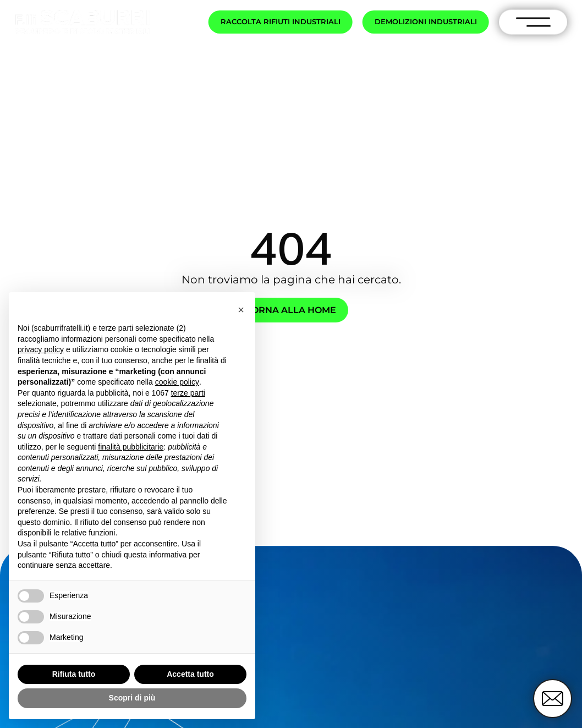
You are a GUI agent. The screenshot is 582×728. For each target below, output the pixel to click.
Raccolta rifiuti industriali (281, 21)
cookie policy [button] (177, 382)
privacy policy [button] (41, 349)
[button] (241, 310)
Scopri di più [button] (132, 698)
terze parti (188, 393)
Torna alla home (291, 310)
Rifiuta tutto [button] (74, 674)
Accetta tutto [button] (190, 674)
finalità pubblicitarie (131, 447)
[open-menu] (533, 22)
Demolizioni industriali (426, 21)
